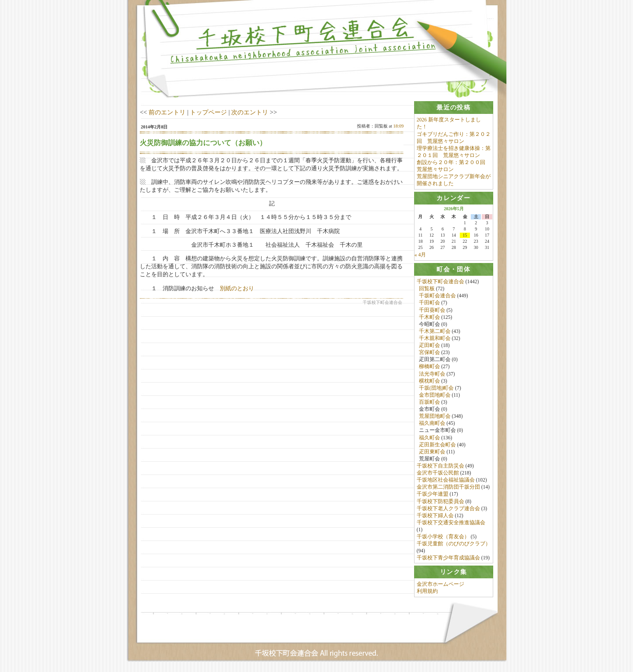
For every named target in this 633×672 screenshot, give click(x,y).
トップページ (208, 112)
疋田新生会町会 (437, 445)
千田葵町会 (432, 310)
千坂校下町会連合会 (440, 282)
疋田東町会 (432, 452)
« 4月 (420, 255)
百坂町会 (429, 402)
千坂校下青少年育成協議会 (448, 559)
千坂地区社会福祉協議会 (446, 480)
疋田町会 (429, 346)
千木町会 (429, 318)
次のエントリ (250, 112)
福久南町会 (432, 424)
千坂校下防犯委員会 (440, 502)
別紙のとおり (237, 288)
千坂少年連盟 (433, 495)
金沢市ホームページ (440, 585)
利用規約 (427, 592)
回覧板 (427, 289)
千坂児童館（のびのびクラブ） (454, 544)
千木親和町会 (435, 339)
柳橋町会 (429, 367)
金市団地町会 (435, 395)
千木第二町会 (435, 332)
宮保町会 (429, 353)
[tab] (454, 108)
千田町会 (429, 303)
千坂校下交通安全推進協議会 (451, 523)
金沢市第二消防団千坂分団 (448, 487)
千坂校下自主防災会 (440, 466)
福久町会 (429, 438)
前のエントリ (167, 112)
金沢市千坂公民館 (438, 473)
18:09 (399, 126)
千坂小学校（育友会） (443, 537)
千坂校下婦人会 (435, 516)
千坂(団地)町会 (437, 388)
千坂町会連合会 (437, 296)
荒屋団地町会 (435, 416)
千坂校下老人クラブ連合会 (448, 509)
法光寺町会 (432, 374)
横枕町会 (429, 381)
